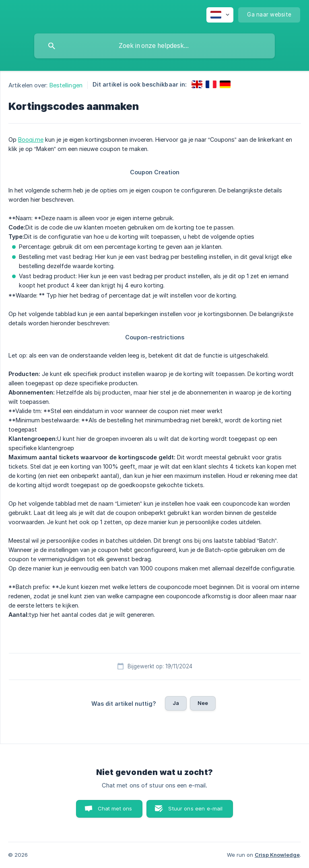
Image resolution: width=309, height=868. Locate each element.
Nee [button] (203, 703)
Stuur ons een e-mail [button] (195, 808)
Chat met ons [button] (115, 808)
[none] (220, 15)
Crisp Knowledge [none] (277, 855)
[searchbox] (154, 46)
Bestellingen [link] (66, 85)
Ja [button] (176, 703)
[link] (197, 84)
